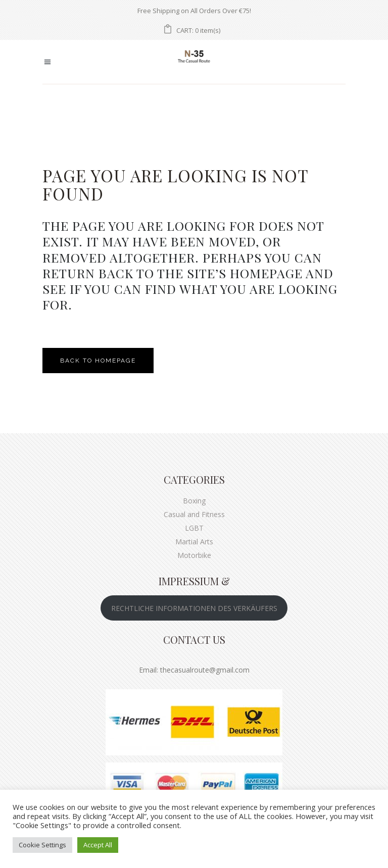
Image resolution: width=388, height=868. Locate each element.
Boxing (194, 501)
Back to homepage (98, 361)
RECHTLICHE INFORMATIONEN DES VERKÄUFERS (194, 608)
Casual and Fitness (194, 514)
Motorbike (194, 555)
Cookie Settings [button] (42, 845)
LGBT (194, 528)
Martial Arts (194, 542)
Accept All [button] (98, 845)
